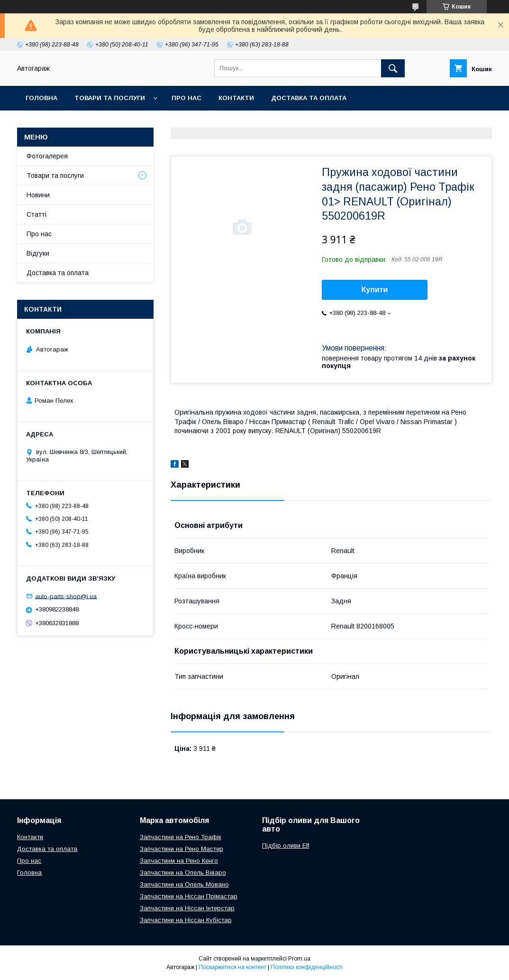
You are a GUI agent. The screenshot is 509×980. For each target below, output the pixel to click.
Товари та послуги (110, 98)
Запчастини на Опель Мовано (184, 884)
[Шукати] (393, 68)
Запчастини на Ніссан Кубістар (186, 920)
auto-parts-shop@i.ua (66, 596)
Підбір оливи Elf (286, 846)
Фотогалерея (47, 156)
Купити (375, 290)
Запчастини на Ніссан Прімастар (189, 896)
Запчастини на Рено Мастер (182, 849)
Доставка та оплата (309, 98)
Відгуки (38, 253)
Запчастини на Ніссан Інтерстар (187, 908)
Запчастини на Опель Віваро (183, 873)
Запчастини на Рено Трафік (181, 837)
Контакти (236, 98)
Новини (38, 195)
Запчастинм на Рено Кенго (179, 861)
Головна (41, 98)
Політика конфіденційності (307, 967)
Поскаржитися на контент (232, 967)
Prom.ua (299, 959)
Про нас (186, 98)
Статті (36, 214)
